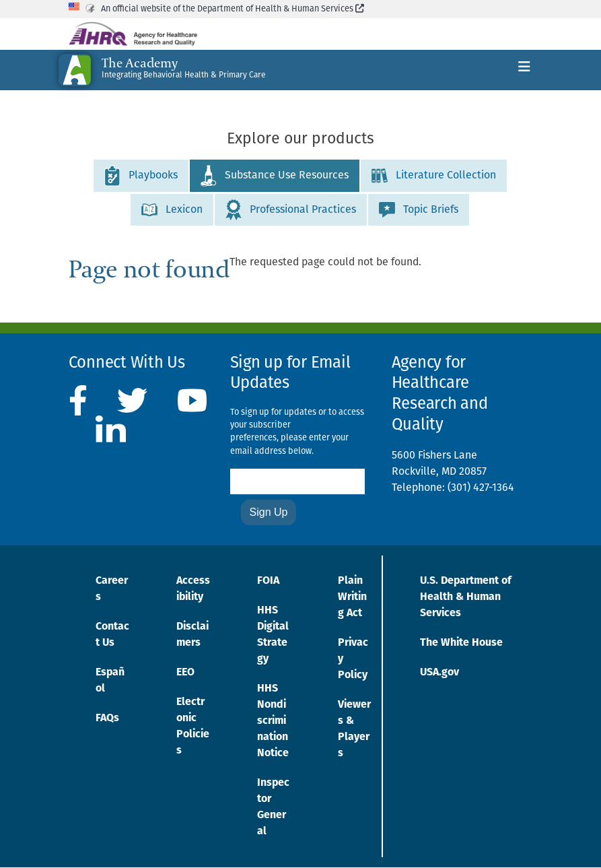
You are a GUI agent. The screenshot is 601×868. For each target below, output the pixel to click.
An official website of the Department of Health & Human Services (233, 9)
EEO (185, 673)
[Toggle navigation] (524, 70)
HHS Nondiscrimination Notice (273, 721)
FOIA (268, 581)
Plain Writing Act (352, 597)
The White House (461, 643)
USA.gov (439, 673)
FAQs (107, 719)
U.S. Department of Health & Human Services (466, 597)
